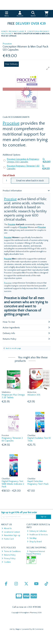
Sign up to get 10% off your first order (19, 512)
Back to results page (13, 348)
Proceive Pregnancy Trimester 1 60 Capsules (29, 167)
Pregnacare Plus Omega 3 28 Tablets (13, 396)
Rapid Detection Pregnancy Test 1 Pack (38, 483)
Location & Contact (11, 532)
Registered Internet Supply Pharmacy (36, 553)
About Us (7, 528)
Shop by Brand (34, 542)
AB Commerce (38, 629)
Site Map (32, 538)
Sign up (43, 517)
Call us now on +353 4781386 (27, 607)
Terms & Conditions (11, 551)
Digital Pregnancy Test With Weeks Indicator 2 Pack (13, 484)
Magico (18, 629)
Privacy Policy (9, 559)
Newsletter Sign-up (11, 535)
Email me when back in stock (30, 181)
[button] (48, 68)
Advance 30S (34, 395)
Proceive (11, 123)
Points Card (8, 539)
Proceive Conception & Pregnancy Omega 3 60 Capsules (29, 160)
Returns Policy (9, 555)
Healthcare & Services (37, 535)
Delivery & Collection (37, 531)
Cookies (6, 562)
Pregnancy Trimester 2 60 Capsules (12, 439)
